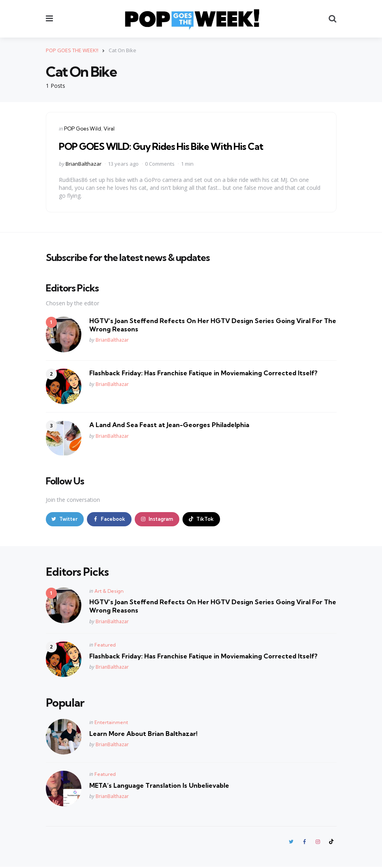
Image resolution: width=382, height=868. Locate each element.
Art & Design (109, 592)
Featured (105, 645)
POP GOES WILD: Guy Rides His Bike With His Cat (161, 146)
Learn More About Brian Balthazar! (143, 734)
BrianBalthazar (84, 163)
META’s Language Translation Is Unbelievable (159, 786)
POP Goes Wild (83, 129)
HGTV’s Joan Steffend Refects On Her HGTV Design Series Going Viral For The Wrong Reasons (213, 325)
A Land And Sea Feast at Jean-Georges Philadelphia (169, 425)
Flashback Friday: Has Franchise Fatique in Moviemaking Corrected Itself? (203, 373)
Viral (109, 129)
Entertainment (111, 723)
